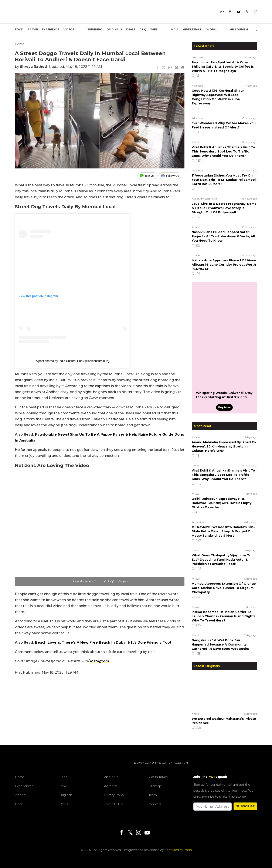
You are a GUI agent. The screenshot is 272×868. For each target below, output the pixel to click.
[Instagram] (256, 12)
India (174, 29)
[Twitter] (247, 12)
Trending (95, 29)
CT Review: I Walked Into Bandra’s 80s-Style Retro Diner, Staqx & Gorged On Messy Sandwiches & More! (223, 531)
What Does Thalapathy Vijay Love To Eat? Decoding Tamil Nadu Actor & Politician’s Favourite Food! (222, 560)
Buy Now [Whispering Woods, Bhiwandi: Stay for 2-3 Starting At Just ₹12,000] (224, 407)
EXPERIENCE (51, 29)
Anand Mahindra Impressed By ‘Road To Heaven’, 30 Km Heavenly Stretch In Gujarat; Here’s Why (224, 446)
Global (212, 29)
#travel (196, 227)
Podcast (155, 804)
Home (20, 44)
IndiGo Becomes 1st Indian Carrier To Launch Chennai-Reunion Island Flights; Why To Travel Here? (224, 616)
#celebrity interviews (204, 199)
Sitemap (155, 786)
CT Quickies (149, 29)
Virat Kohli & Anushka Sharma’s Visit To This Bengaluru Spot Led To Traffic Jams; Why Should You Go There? (223, 151)
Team (153, 795)
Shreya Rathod (33, 67)
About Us (111, 777)
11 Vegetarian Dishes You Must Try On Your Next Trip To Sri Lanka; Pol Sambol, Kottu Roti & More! (224, 180)
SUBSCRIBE (245, 806)
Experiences (24, 786)
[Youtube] (239, 12)
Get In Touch (158, 777)
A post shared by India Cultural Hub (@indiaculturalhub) (72, 361)
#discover (197, 57)
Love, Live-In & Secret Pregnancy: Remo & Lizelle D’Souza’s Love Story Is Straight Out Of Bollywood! (224, 208)
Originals (114, 29)
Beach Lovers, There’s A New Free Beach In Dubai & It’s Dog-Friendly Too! (103, 642)
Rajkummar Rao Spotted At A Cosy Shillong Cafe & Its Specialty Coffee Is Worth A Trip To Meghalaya (223, 67)
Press (64, 804)
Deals (131, 29)
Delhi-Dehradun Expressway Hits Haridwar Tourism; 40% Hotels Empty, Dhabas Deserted (222, 503)
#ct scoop (198, 86)
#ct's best (197, 170)
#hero (195, 714)
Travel (33, 29)
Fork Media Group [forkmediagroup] (178, 850)
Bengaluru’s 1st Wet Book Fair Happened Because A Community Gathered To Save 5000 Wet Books (220, 644)
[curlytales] (28, 767)
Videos (69, 29)
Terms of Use (114, 804)
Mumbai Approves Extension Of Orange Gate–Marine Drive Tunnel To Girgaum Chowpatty (224, 588)
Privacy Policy (114, 795)
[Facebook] (230, 12)
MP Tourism (239, 29)
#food (195, 142)
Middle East (192, 29)
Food (19, 29)
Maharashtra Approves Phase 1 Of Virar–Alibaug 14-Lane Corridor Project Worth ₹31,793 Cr (224, 265)
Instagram (100, 661)
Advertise (111, 786)
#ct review (198, 522)
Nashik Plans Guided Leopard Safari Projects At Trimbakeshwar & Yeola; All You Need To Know (223, 236)
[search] (254, 30)
